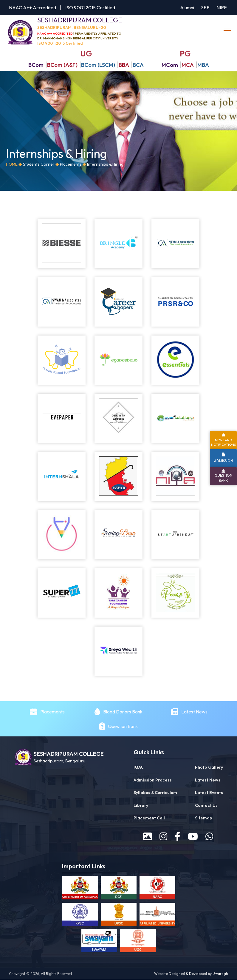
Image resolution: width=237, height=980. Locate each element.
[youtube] (193, 837)
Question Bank (123, 727)
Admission (223, 461)
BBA (124, 65)
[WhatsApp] (209, 837)
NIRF (221, 7)
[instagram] (163, 837)
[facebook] (178, 837)
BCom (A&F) (62, 65)
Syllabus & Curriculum (155, 793)
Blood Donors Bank (123, 712)
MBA (203, 65)
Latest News (195, 712)
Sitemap (204, 818)
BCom (36, 65)
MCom (170, 65)
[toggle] (228, 28)
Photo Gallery (209, 767)
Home (12, 164)
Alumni (187, 7)
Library (141, 806)
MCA (188, 65)
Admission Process (153, 780)
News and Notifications (223, 442)
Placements (71, 164)
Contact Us (206, 806)
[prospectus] (148, 837)
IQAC (139, 767)
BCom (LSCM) (98, 65)
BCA (138, 65)
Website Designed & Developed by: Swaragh (191, 974)
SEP (205, 7)
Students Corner (39, 164)
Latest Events (209, 793)
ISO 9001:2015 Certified (90, 7)
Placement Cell (149, 818)
